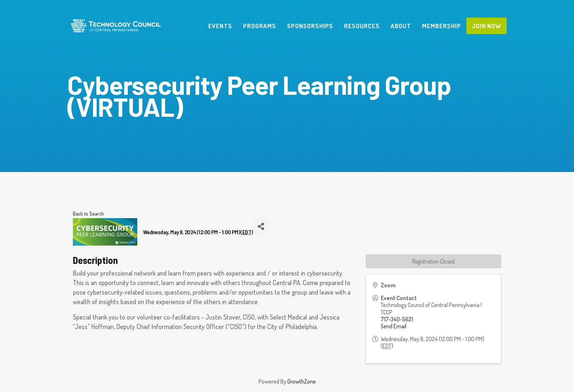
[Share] (261, 226)
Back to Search (88, 213)
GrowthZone (302, 381)
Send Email (394, 326)
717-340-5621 (397, 319)
